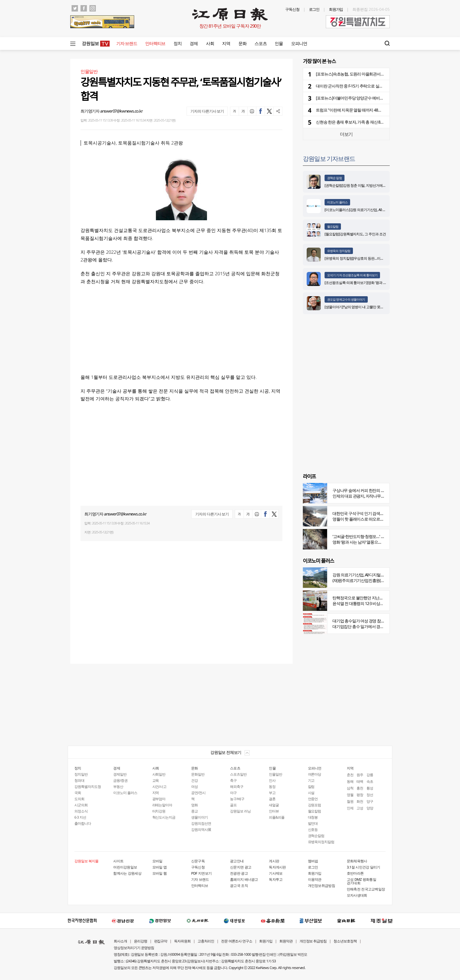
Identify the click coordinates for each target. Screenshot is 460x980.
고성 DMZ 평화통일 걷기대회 (361, 881)
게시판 (274, 861)
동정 (272, 786)
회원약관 (286, 941)
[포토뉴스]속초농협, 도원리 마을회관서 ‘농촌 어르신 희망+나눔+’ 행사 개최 (377, 74)
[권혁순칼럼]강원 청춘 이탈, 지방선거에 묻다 (357, 185)
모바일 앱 (160, 867)
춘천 (350, 775)
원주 (360, 775)
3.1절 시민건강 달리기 (364, 867)
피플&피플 (277, 817)
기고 (311, 780)
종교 (194, 811)
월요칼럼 (333, 227)
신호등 (313, 829)
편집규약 (161, 941)
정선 (370, 795)
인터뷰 (274, 811)
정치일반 (81, 774)
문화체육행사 (357, 861)
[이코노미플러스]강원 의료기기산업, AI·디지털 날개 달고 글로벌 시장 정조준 (380, 210)
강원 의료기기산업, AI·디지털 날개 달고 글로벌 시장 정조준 (381, 575)
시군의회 (81, 805)
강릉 (370, 775)
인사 (272, 780)
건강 (194, 780)
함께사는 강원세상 (127, 873)
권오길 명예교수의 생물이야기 (346, 299)
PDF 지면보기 (201, 873)
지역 (226, 43)
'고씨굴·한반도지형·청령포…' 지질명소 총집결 (370, 536)
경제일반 (120, 774)
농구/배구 (237, 799)
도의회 (79, 799)
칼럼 (311, 786)
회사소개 (120, 941)
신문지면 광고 (241, 867)
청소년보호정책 (345, 941)
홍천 (360, 788)
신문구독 (198, 861)
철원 (350, 801)
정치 (177, 43)
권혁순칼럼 (316, 836)
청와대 (79, 780)
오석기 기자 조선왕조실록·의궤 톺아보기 (352, 275)
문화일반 (198, 774)
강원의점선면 (201, 823)
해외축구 (237, 786)
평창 (360, 795)
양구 (370, 801)
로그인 (314, 9)
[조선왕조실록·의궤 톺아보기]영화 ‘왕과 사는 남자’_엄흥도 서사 (370, 283)
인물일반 (275, 774)
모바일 (157, 861)
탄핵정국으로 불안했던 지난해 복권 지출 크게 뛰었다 (376, 598)
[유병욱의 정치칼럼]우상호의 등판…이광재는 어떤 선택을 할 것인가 (374, 258)
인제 (350, 808)
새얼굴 (274, 805)
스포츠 (261, 43)
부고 (272, 793)
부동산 (118, 786)
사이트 (118, 861)
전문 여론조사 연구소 (237, 941)
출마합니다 (83, 823)
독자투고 (276, 879)
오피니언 (299, 43)
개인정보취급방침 (321, 885)
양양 (370, 808)
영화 (194, 805)
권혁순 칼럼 (335, 178)
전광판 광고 (239, 873)
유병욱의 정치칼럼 (339, 251)
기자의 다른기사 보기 (207, 111)
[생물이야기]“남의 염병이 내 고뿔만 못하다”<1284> (361, 307)
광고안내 (237, 861)
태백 (360, 781)
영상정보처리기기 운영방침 (134, 948)
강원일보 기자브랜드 (329, 158)
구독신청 (292, 9)
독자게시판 (277, 867)
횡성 (370, 788)
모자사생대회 (357, 895)
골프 (233, 805)
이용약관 (315, 879)
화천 (360, 801)
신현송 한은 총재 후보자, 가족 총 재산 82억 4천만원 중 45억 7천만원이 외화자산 (381, 122)
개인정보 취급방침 (313, 941)
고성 (360, 808)
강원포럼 (315, 805)
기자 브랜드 (127, 43)
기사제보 (276, 873)
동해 (350, 781)
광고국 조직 (239, 885)
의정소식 (81, 811)
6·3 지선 (80, 817)
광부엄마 (159, 799)
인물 (279, 43)
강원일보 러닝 (240, 811)
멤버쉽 (313, 861)
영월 (350, 795)
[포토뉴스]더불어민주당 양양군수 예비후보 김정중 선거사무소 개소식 (373, 98)
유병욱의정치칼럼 (321, 842)
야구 (233, 793)
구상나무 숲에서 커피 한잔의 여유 (360, 490)
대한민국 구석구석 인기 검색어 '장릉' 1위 (366, 513)
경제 (194, 43)
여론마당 (315, 774)
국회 (78, 793)
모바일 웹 (160, 873)
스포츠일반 (238, 774)
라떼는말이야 (162, 805)
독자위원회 (182, 941)
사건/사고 (159, 786)
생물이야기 (199, 817)
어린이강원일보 (125, 867)
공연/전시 (198, 793)
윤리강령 (141, 941)
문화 (242, 43)
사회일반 (159, 774)
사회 (210, 43)
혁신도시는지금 (164, 817)
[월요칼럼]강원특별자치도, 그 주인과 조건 (355, 234)
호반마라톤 (355, 873)
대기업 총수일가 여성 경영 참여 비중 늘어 (367, 621)
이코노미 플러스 (337, 202)
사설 (311, 793)
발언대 (313, 823)
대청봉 (313, 817)
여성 (194, 786)
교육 (156, 780)
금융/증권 (120, 780)
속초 (370, 781)
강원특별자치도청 (88, 786)
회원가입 (336, 9)
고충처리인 (206, 941)
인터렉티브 (155, 43)
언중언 (313, 799)
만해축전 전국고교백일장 (366, 889)
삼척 (350, 788)
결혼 (272, 799)
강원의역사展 (201, 829)
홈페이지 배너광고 (244, 879)
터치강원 (159, 811)
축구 (233, 780)
